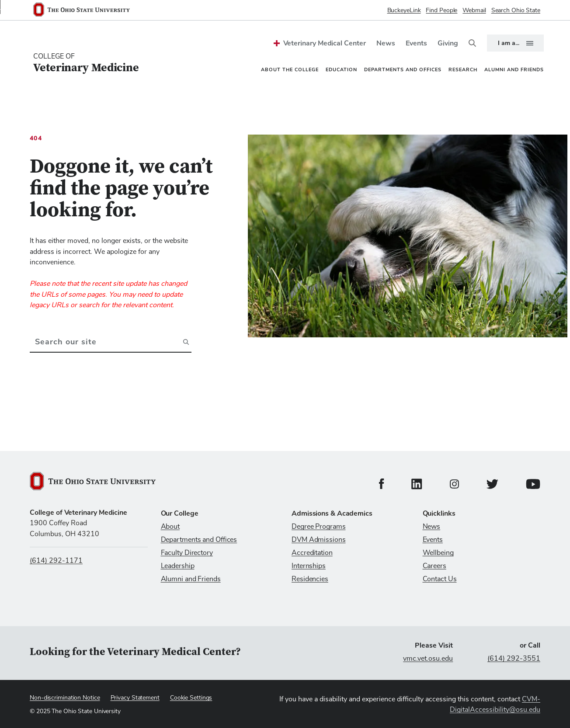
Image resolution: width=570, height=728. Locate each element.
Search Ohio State (516, 10)
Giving (448, 43)
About (170, 527)
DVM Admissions (319, 540)
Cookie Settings (191, 698)
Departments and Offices (199, 540)
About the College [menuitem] (290, 70)
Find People (441, 10)
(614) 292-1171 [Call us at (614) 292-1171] (56, 561)
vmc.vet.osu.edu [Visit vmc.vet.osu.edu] (428, 659)
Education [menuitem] (341, 70)
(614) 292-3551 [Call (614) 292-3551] (514, 659)
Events (416, 43)
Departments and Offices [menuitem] (403, 70)
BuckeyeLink (404, 10)
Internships (309, 566)
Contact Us (440, 579)
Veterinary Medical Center (325, 43)
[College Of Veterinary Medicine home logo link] (86, 63)
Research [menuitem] (463, 70)
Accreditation (312, 553)
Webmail (474, 10)
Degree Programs (319, 527)
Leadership (178, 566)
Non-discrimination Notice (65, 698)
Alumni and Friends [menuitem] (514, 70)
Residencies (310, 579)
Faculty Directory (187, 553)
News (386, 43)
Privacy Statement (135, 698)
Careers (434, 566)
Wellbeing (438, 553)
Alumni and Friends (191, 579)
